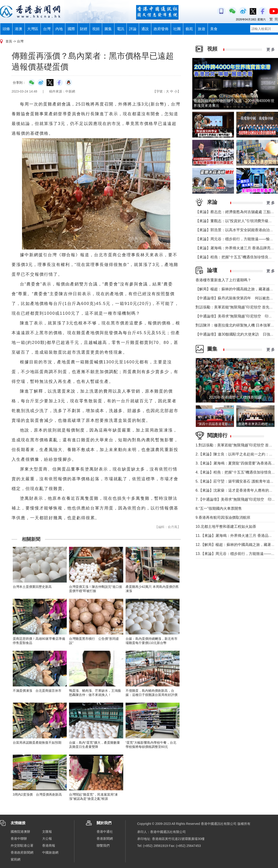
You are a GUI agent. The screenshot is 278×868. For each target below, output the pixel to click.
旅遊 (202, 29)
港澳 (19, 29)
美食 (214, 29)
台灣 (47, 29)
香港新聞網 (105, 839)
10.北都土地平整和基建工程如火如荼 (226, 527)
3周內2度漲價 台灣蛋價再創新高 (37, 794)
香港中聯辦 (19, 839)
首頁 (9, 41)
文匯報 (47, 832)
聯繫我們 (103, 846)
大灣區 (33, 29)
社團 (177, 29)
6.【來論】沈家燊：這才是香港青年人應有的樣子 (236, 490)
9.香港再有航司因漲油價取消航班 (223, 517)
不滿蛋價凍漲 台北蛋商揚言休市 (37, 691)
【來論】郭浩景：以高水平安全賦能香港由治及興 (236, 230)
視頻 (96, 29)
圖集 (108, 29)
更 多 (271, 50)
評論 (133, 29)
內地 (59, 29)
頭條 (6, 29)
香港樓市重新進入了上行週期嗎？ (223, 280)
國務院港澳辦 (20, 832)
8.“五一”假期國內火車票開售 (219, 508)
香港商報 (49, 846)
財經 (84, 29)
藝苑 (189, 29)
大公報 (47, 839)
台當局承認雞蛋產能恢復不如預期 (37, 743)
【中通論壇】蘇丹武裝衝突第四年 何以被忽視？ (236, 298)
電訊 (120, 29)
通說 (145, 29)
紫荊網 (16, 859)
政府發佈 (161, 29)
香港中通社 (105, 832)
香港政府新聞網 (22, 852)
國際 (71, 29)
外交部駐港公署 (22, 846)
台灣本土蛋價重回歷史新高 (32, 587)
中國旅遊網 (50, 852)
